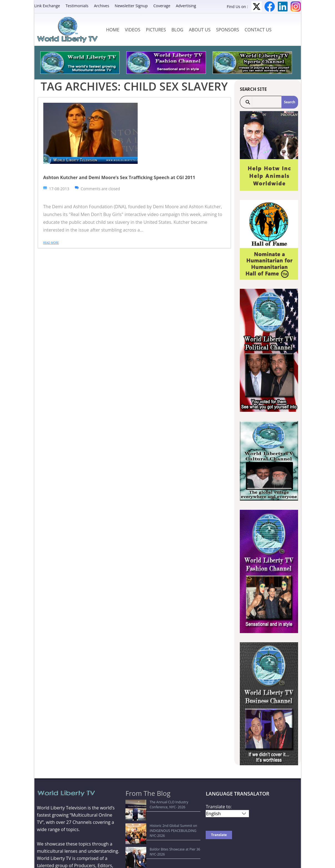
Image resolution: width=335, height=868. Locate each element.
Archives (101, 6)
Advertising (186, 6)
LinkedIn (283, 7)
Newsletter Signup (131, 6)
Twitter (257, 7)
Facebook (270, 7)
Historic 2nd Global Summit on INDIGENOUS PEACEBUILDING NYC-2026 (163, 818)
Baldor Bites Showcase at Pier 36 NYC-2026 (162, 829)
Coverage (162, 6)
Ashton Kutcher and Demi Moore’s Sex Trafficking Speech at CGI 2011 (119, 177)
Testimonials (77, 6)
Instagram (296, 7)
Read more (51, 243)
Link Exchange (47, 6)
